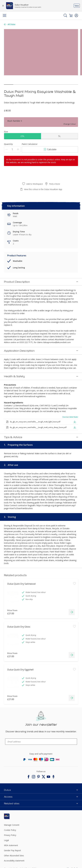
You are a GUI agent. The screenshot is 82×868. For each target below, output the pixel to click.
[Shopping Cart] (71, 15)
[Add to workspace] (74, 590)
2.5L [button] (23, 136)
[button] (76, 15)
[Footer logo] (16, 816)
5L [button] (59, 136)
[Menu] (5, 15)
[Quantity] (12, 149)
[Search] (65, 15)
